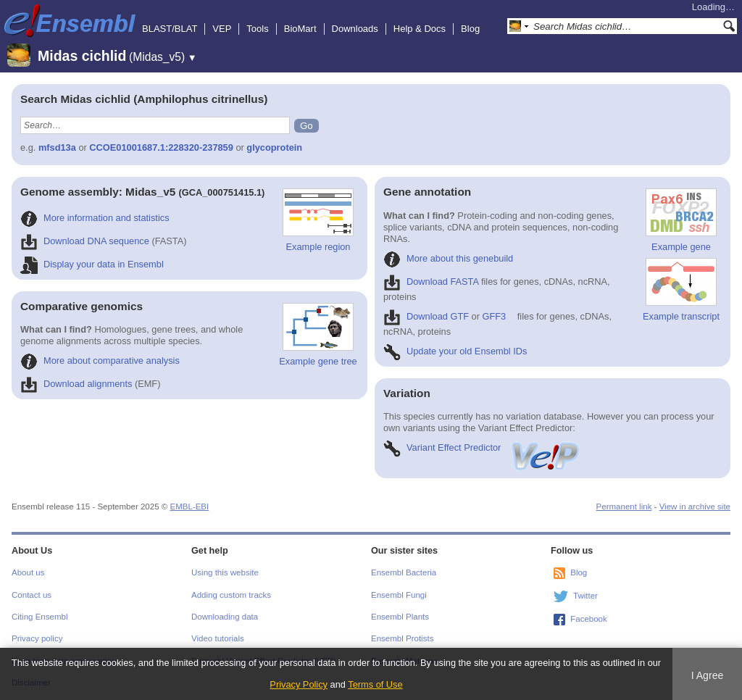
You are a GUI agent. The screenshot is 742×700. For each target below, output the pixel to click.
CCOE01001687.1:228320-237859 (161, 147)
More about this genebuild (448, 258)
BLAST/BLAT (170, 29)
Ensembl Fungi (399, 595)
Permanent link (624, 507)
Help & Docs (420, 29)
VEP (222, 29)
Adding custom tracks (231, 595)
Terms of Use (375, 684)
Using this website (225, 572)
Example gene (681, 220)
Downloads (355, 29)
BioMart (300, 29)
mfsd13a (57, 147)
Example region (318, 220)
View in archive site (695, 507)
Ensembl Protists (402, 638)
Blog (470, 29)
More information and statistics (95, 218)
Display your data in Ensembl (92, 264)
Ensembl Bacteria (404, 572)
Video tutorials (218, 638)
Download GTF (426, 316)
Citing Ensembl (39, 617)
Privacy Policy (299, 684)
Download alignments (76, 384)
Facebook (589, 619)
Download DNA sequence (85, 241)
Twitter (585, 596)
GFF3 (495, 316)
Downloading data (225, 617)
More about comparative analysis (100, 361)
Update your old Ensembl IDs (455, 351)
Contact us (32, 595)
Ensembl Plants (400, 617)
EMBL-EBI (189, 507)
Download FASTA (431, 282)
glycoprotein (274, 147)
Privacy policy (37, 638)
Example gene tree (318, 335)
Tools (257, 29)
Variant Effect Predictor (483, 447)
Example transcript (681, 290)
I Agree (708, 675)
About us (28, 572)
